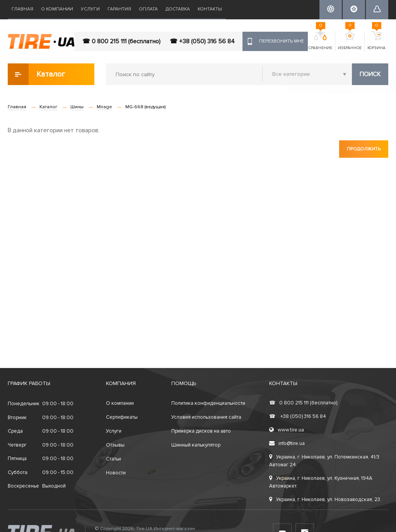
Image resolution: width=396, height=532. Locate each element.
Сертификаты (122, 417)
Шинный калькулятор (196, 445)
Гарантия (119, 9)
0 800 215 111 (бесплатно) (303, 403)
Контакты (210, 9)
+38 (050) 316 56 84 (298, 416)
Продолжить (364, 149)
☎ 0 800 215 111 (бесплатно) (121, 41)
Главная (22, 9)
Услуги (90, 9)
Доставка (178, 9)
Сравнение (320, 41)
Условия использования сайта (206, 417)
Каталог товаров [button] (37, 74)
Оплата (148, 9)
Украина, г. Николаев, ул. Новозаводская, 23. (325, 500)
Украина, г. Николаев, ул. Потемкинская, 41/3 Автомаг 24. (324, 461)
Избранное (350, 41)
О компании (57, 9)
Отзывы (115, 445)
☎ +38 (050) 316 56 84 (202, 41)
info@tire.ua (287, 443)
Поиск (370, 74)
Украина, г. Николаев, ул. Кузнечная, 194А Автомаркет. (321, 482)
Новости (116, 473)
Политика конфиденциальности (208, 403)
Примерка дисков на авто (201, 431)
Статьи (114, 459)
